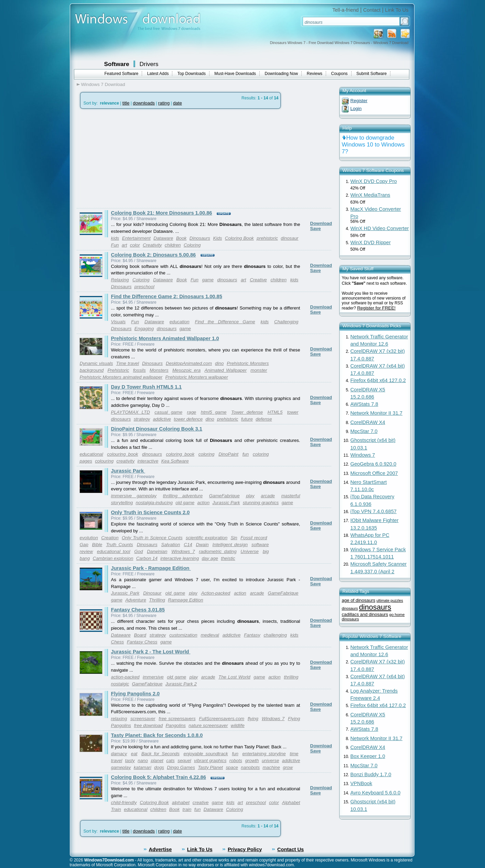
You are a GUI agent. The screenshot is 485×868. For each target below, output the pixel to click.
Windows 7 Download (103, 84)
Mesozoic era (186, 370)
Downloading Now (282, 74)
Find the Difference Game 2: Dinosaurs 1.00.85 (167, 296)
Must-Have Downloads (235, 74)
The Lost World (234, 677)
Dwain (202, 545)
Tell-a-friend (346, 10)
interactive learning (180, 558)
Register (359, 101)
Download (321, 223)
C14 (188, 545)
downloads (144, 103)
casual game (168, 412)
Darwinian (157, 551)
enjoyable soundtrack (206, 754)
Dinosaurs (200, 238)
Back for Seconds (160, 754)
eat (134, 754)
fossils (139, 370)
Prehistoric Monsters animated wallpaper (121, 377)
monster (259, 370)
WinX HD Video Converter (380, 228)
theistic (228, 558)
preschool (144, 287)
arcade (268, 496)
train (187, 809)
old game (185, 503)
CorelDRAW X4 (368, 422)
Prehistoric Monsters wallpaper (197, 377)
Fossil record (254, 538)
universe (270, 761)
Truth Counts (120, 545)
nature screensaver (208, 725)
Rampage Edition (185, 600)
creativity (126, 461)
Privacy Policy (245, 849)
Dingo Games (181, 767)
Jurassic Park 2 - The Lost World (151, 652)
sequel (184, 761)
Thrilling (157, 600)
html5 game (214, 412)
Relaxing (120, 280)
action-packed (125, 677)
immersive (153, 677)
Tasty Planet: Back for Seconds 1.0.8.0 (157, 735)
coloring (207, 454)
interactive (148, 461)
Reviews (315, 74)
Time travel (127, 363)
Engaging (144, 329)
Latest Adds (158, 74)
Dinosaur (152, 593)
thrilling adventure (183, 496)
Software (117, 64)
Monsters (159, 370)
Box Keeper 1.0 (368, 756)
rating (164, 103)
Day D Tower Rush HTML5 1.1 (147, 387)
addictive (162, 419)
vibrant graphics (210, 761)
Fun (115, 245)
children (173, 245)
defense (264, 419)
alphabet (181, 802)
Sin (234, 538)
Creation (110, 538)
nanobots (250, 767)
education (180, 322)
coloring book (180, 454)
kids (115, 238)
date (177, 103)
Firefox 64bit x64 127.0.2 (378, 380)
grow (288, 767)
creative (201, 802)
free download (148, 725)
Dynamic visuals (96, 363)
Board (140, 635)
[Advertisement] (134, 159)
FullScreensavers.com (222, 719)
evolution (89, 538)
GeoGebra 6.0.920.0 (374, 464)
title (126, 103)
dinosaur (289, 238)
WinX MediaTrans (370, 195)
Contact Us (290, 849)
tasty (130, 761)
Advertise (160, 849)
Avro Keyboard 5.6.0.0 (376, 793)
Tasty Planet (210, 767)
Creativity (152, 245)
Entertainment (136, 238)
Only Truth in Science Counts (152, 538)
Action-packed (216, 593)
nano (143, 761)
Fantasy (252, 635)
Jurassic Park (128, 471)
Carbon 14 (147, 558)
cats (170, 761)
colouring (104, 461)
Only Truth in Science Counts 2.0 (150, 512)
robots (236, 761)
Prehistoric (118, 370)
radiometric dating (218, 551)
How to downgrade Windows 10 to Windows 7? (373, 145)
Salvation (171, 545)
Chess (118, 642)
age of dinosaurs (359, 600)
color (135, 245)
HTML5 (275, 412)
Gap (84, 545)
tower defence (188, 419)
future (247, 419)
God (138, 551)
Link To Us (397, 10)
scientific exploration (207, 538)
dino (219, 363)
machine (271, 767)
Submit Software (371, 74)
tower (293, 412)
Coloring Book (239, 238)
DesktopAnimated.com (189, 363)
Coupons (339, 74)
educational (91, 454)
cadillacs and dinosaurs (365, 614)
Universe (250, 551)
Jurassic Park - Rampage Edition (151, 568)
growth (252, 761)
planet (157, 761)
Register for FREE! (376, 308)
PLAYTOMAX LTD (131, 412)
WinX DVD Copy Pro (374, 181)
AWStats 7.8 (364, 404)
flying (253, 719)
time (294, 754)
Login (356, 108)
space (232, 767)
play (250, 496)
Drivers (149, 64)
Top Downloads (192, 74)
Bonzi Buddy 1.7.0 (371, 774)
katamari (143, 767)
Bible (97, 545)
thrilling (291, 677)
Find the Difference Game (225, 322)
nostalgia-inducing (154, 503)
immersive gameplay (134, 496)
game (208, 280)
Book (181, 238)
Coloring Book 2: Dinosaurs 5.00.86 (154, 255)
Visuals (118, 322)
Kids (217, 238)
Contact (372, 10)
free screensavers (177, 719)
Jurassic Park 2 (181, 684)
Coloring (192, 245)
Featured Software (122, 74)
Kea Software (175, 461)
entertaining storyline (264, 754)
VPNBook (362, 783)
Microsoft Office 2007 (374, 473)
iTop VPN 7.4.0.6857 (374, 511)
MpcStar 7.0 (364, 431)
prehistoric (267, 238)
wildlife (238, 725)
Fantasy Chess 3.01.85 (138, 610)
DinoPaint (228, 454)
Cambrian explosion (113, 558)
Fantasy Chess (142, 642)
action (204, 503)
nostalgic (120, 684)
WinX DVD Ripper (371, 242)
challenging (275, 635)
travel (117, 761)
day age (210, 558)
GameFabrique (224, 496)
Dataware (163, 238)
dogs (159, 767)
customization (183, 635)
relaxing (119, 719)
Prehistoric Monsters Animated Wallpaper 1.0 (165, 338)
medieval (210, 635)
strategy (142, 419)
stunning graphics (261, 503)
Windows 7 (183, 551)
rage (192, 412)
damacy (119, 754)
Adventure (136, 600)
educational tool (114, 551)
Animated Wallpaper (225, 370)
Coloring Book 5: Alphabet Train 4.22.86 (159, 777)
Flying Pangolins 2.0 (136, 694)
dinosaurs (227, 280)
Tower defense (247, 412)
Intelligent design (230, 545)
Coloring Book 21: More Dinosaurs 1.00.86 (162, 213)
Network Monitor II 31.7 (377, 413)
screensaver (143, 719)
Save (316, 229)
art (125, 245)
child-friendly (124, 802)
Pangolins (176, 725)
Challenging (286, 322)
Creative (258, 280)
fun (246, 454)
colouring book (122, 454)
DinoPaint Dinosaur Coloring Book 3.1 (157, 429)
